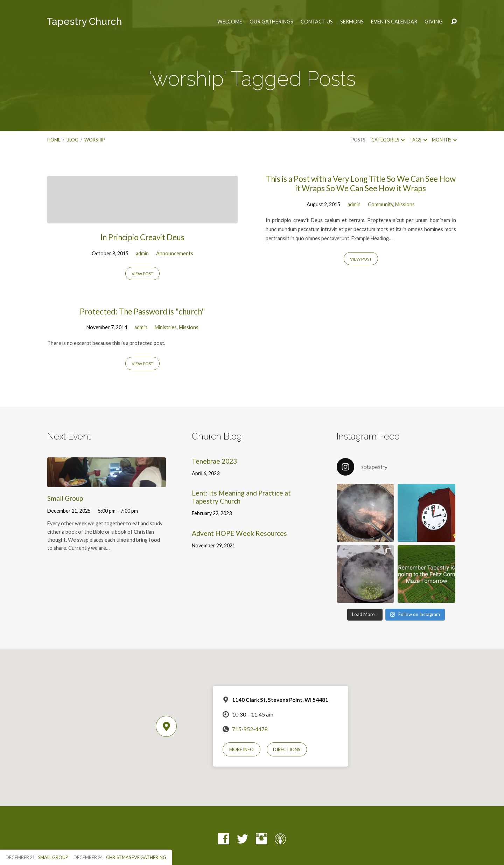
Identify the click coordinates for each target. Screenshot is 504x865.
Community (380, 204)
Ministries (166, 327)
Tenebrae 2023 (214, 461)
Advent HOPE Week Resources (239, 533)
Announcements (175, 253)
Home (54, 140)
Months (444, 140)
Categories (388, 140)
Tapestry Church (84, 22)
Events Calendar (394, 22)
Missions (405, 204)
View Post (142, 274)
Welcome (230, 22)
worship (94, 140)
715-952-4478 (250, 729)
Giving (434, 22)
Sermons (352, 22)
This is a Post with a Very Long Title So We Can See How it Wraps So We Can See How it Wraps (361, 184)
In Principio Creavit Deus (142, 237)
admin (142, 253)
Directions (287, 749)
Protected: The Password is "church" (142, 312)
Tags (418, 140)
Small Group (65, 498)
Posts (358, 140)
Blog (72, 140)
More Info (241, 749)
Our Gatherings (271, 22)
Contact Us (317, 22)
